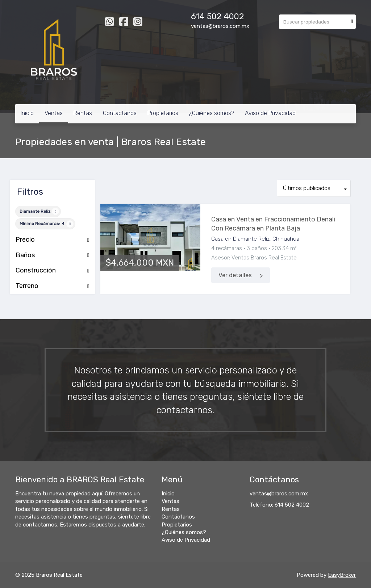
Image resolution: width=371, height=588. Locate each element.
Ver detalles (235, 275)
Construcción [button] (52, 271)
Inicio (27, 113)
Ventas (54, 113)
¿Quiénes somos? (212, 113)
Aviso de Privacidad (270, 113)
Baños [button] (52, 255)
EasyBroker (342, 575)
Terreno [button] (52, 286)
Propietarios (163, 113)
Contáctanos (120, 113)
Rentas (83, 113)
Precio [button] (52, 240)
